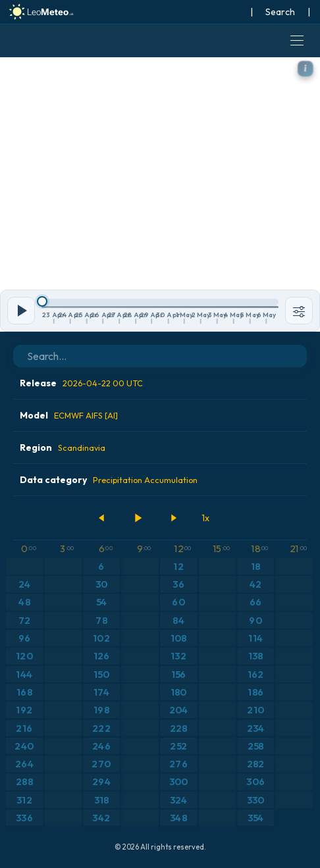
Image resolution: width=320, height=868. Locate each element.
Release (81, 383)
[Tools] (299, 311)
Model (69, 415)
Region (63, 447)
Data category (109, 480)
